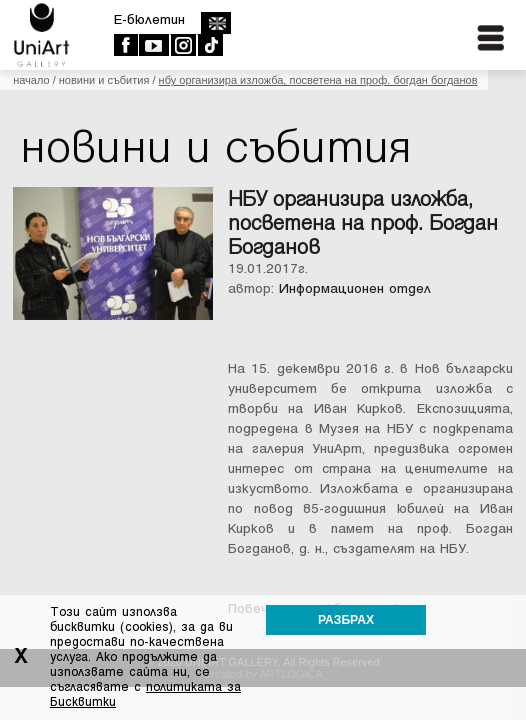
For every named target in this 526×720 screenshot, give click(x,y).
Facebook (125, 45)
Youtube (153, 45)
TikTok (209, 45)
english (215, 23)
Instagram (182, 45)
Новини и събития (104, 80)
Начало (31, 80)
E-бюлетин (149, 19)
